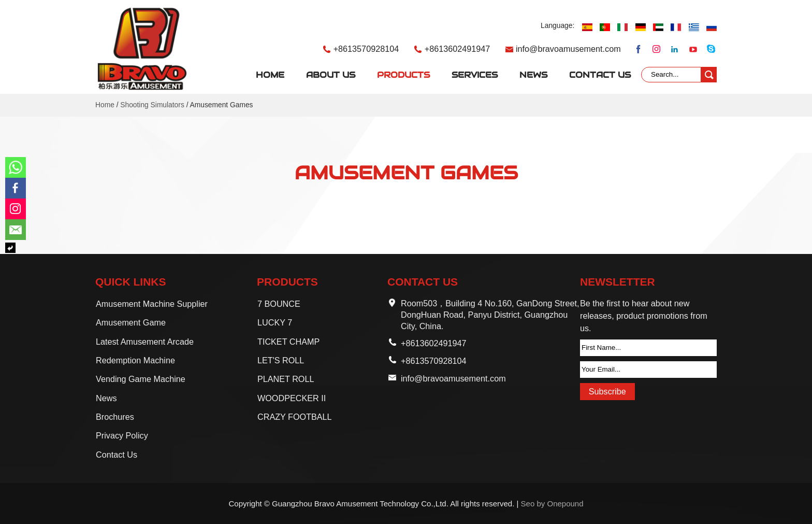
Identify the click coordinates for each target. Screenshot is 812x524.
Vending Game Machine (141, 379)
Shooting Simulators (152, 105)
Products (403, 75)
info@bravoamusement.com (568, 49)
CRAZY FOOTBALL (295, 417)
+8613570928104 (366, 49)
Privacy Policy (122, 435)
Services (475, 75)
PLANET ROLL (286, 379)
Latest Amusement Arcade (145, 342)
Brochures (115, 417)
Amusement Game (131, 322)
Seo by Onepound (552, 504)
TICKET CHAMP (288, 342)
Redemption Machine (135, 360)
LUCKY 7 (275, 322)
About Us (331, 75)
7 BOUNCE (279, 304)
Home (270, 75)
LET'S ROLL (281, 360)
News (533, 75)
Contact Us (600, 75)
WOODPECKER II (292, 398)
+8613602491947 (458, 49)
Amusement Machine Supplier (152, 304)
